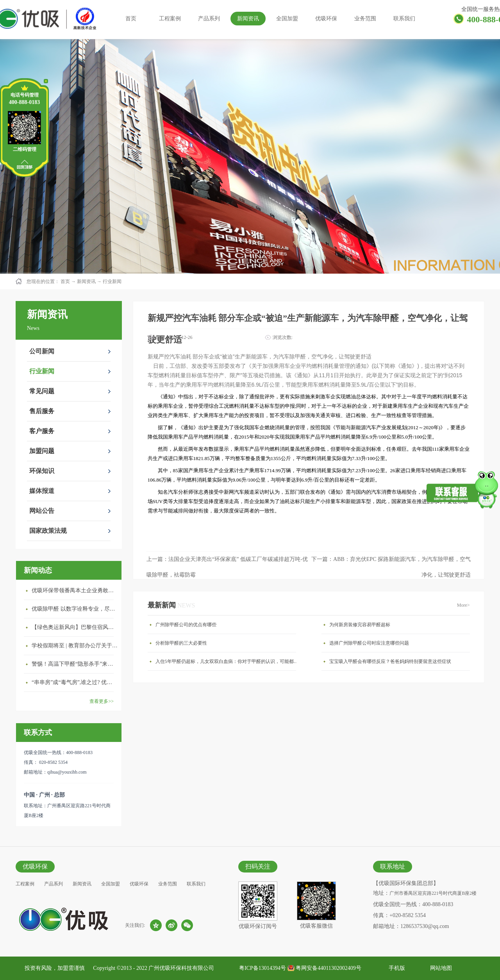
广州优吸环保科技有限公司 (181, 968)
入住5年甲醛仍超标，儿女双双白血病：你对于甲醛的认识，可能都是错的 (228, 661)
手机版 (396, 968)
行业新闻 (112, 281)
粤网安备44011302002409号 (328, 968)
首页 (131, 19)
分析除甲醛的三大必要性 (181, 643)
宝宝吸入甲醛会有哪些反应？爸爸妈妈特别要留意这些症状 (390, 661)
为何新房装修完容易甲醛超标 (360, 625)
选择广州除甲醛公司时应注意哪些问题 (369, 643)
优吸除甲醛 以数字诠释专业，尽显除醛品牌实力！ (75, 609)
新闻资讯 (86, 281)
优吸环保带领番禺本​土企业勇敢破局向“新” (75, 590)
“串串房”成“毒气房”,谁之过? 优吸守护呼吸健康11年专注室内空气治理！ (75, 682)
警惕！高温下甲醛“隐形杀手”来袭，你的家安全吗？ (75, 664)
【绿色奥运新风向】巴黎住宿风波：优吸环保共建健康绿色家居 (75, 627)
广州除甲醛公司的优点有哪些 (186, 625)
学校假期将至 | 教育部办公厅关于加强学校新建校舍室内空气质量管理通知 (75, 646)
